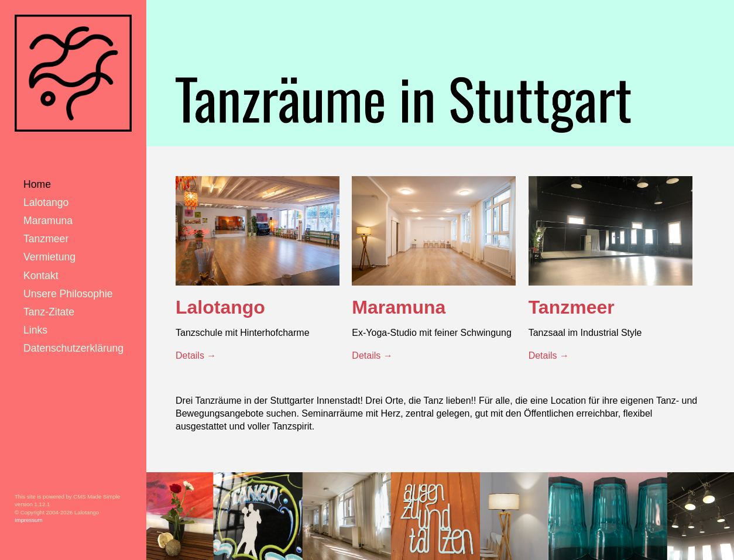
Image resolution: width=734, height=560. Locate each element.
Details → (196, 355)
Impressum (28, 520)
